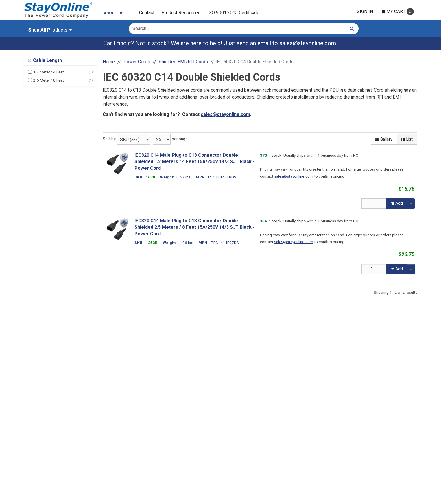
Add (397, 203)
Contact (147, 13)
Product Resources (181, 13)
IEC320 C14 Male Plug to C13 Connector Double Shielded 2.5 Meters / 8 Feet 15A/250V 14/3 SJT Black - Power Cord (194, 227)
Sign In (365, 12)
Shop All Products (48, 30)
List (407, 139)
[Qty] (374, 204)
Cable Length (47, 60)
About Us (114, 13)
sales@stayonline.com (308, 43)
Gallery (384, 139)
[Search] (352, 29)
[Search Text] (237, 29)
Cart (397, 12)
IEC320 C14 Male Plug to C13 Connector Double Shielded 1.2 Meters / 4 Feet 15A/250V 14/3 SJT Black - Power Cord (194, 162)
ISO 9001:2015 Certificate (233, 13)
